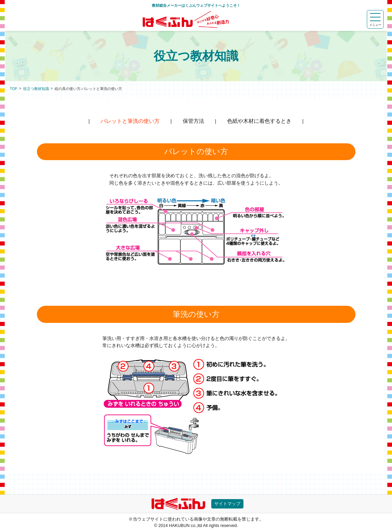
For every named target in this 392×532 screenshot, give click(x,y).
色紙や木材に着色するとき (259, 121)
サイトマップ (227, 504)
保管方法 (193, 121)
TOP (14, 89)
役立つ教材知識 (36, 89)
